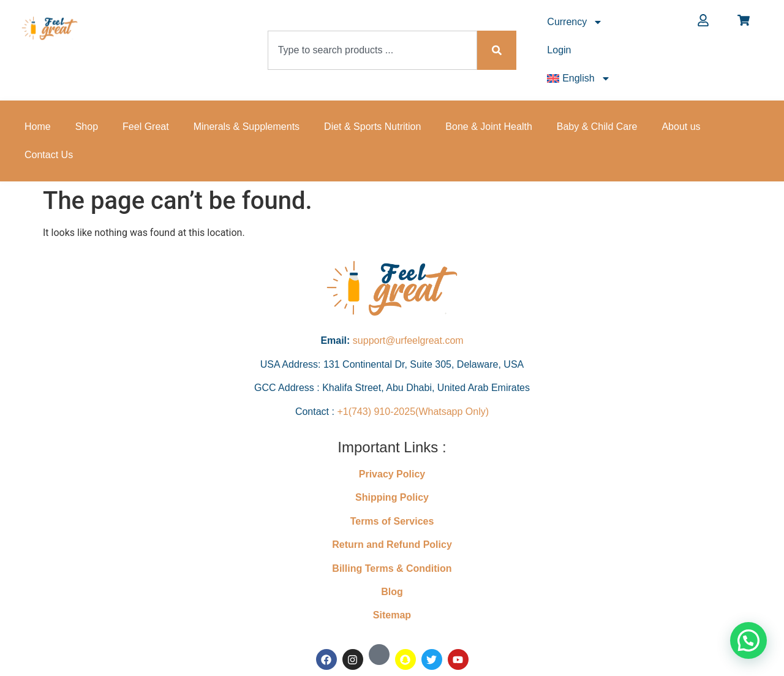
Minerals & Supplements (247, 127)
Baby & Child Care (597, 127)
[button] (748, 640)
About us (681, 127)
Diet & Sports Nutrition (372, 127)
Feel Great (146, 127)
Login (559, 50)
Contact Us (49, 155)
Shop (87, 127)
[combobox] (373, 50)
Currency (575, 22)
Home (38, 127)
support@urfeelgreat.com (408, 340)
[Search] (497, 50)
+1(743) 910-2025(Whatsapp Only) (413, 412)
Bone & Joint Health (488, 127)
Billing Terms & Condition (392, 568)
